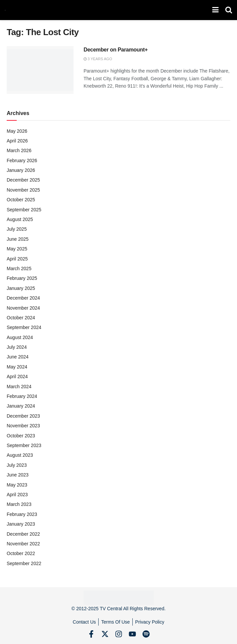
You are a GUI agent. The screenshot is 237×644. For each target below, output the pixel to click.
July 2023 (17, 465)
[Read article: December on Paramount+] (40, 70)
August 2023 (20, 455)
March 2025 (19, 269)
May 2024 (17, 367)
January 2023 (21, 524)
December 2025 (23, 180)
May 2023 (17, 485)
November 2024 (23, 308)
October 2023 (21, 436)
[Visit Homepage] (5, 10)
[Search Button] (229, 10)
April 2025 (17, 259)
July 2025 (17, 229)
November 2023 (23, 426)
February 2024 (22, 396)
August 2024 (20, 337)
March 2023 (19, 504)
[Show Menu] (215, 10)
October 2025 (21, 200)
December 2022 (23, 534)
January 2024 (21, 406)
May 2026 (17, 131)
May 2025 (17, 249)
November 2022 (23, 544)
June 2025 (18, 239)
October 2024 (21, 318)
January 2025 (21, 288)
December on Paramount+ (116, 50)
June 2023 (18, 475)
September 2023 (24, 445)
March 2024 (19, 387)
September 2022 (24, 563)
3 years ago (98, 59)
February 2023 (22, 514)
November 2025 (23, 190)
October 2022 (21, 553)
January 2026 (21, 170)
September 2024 (24, 327)
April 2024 (17, 377)
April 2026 (17, 141)
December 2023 (23, 416)
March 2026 (19, 150)
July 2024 (17, 347)
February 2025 (22, 278)
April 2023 (17, 495)
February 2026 (22, 160)
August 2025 (20, 219)
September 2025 (24, 210)
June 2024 (18, 357)
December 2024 (23, 298)
